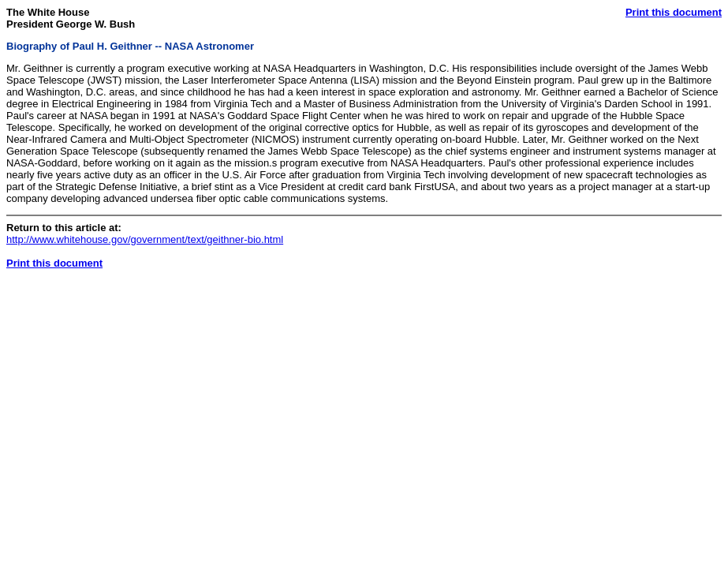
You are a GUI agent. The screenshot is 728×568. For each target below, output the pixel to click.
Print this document (674, 12)
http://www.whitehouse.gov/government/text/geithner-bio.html (145, 239)
